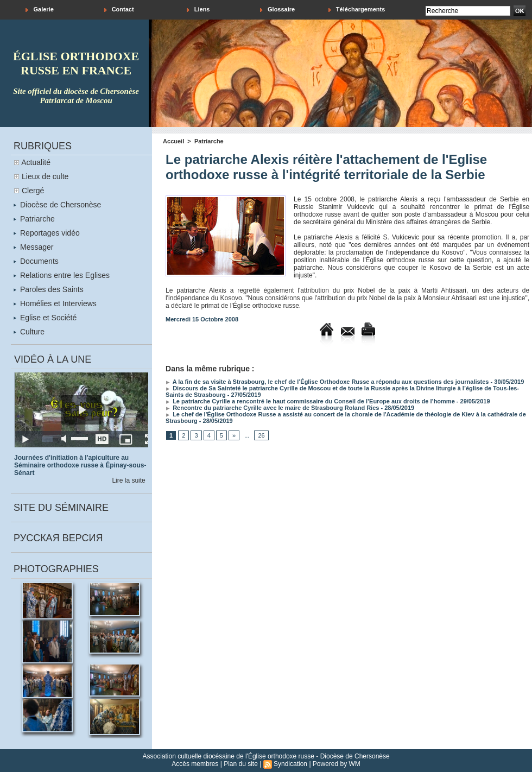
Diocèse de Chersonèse (57, 205)
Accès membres (195, 764)
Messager (33, 247)
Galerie (39, 10)
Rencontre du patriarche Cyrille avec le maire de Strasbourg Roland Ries (272, 408)
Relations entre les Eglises (62, 275)
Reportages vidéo (47, 233)
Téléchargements (357, 10)
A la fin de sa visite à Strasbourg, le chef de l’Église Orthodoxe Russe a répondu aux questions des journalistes (327, 382)
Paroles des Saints (49, 289)
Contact (119, 10)
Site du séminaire (61, 508)
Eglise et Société (45, 318)
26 (261, 435)
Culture (29, 332)
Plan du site (241, 764)
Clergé (33, 191)
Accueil (173, 141)
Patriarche (34, 219)
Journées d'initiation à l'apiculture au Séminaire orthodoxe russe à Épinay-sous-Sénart (80, 465)
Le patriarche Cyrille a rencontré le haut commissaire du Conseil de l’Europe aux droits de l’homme (310, 401)
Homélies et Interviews (55, 303)
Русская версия (58, 538)
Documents (36, 261)
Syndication (290, 764)
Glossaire (277, 10)
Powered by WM (337, 764)
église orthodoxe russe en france (76, 63)
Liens (198, 10)
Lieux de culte (45, 176)
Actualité (36, 162)
